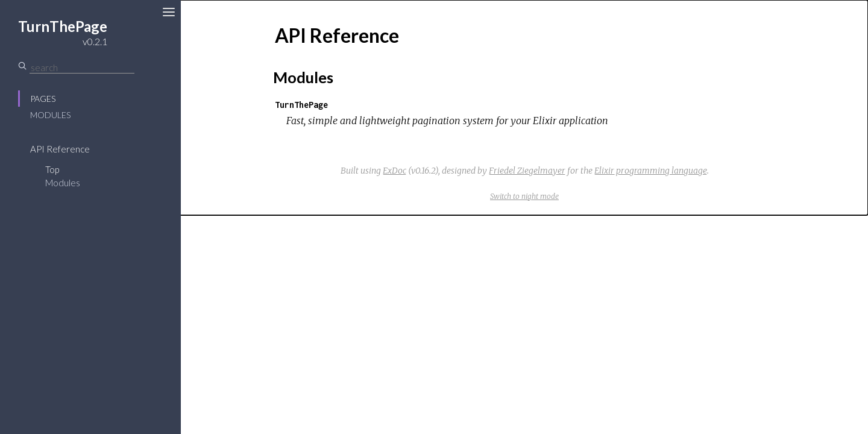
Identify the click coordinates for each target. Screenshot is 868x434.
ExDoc (395, 171)
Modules (50, 115)
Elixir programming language (651, 171)
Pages (43, 99)
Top (52, 169)
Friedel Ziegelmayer (527, 171)
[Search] (82, 68)
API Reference (60, 149)
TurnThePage (301, 105)
